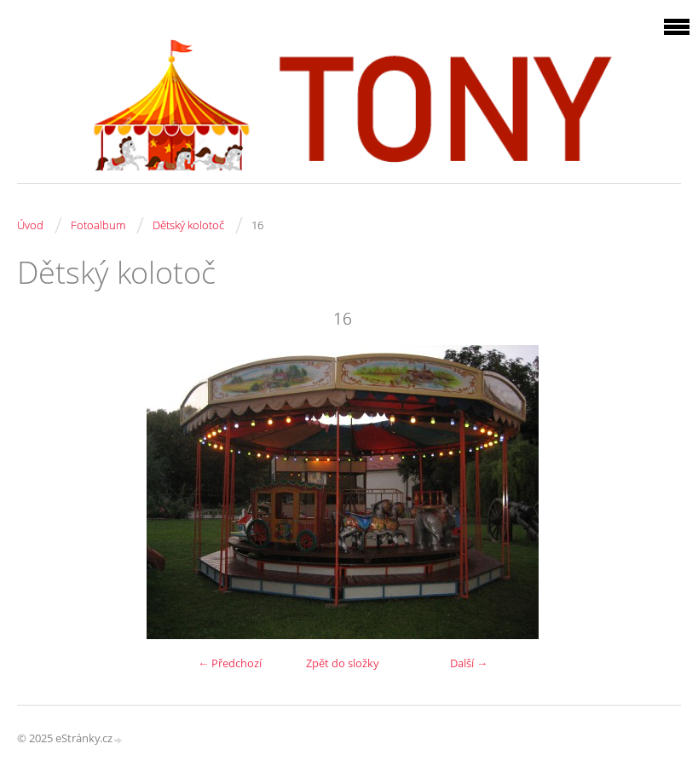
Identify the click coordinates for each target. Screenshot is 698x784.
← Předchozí (230, 663)
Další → (469, 663)
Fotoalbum (98, 225)
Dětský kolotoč (188, 225)
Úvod (30, 225)
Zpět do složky (343, 663)
